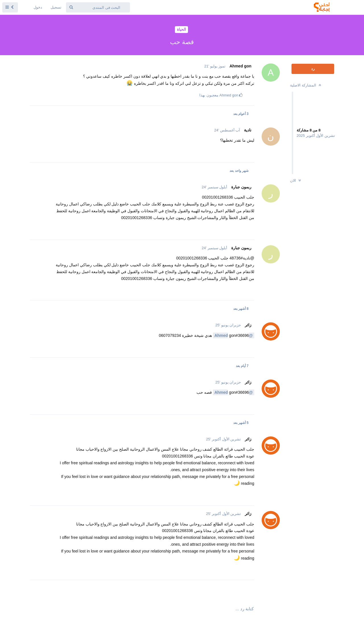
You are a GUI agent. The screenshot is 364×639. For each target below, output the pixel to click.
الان (296, 181)
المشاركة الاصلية (306, 85)
